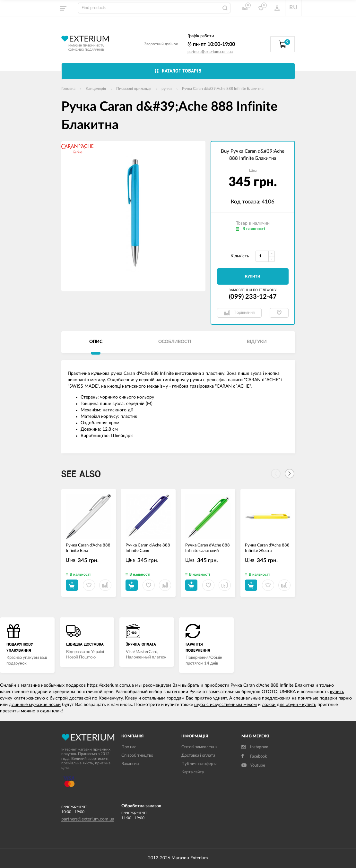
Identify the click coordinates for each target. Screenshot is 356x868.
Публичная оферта (199, 764)
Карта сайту (193, 772)
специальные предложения (262, 698)
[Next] (290, 474)
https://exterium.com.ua (110, 685)
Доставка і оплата (198, 756)
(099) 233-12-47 (253, 297)
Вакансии (130, 764)
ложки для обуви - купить (289, 705)
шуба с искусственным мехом (226, 705)
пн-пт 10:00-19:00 (211, 44)
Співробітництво (137, 756)
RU (293, 8)
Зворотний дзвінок (161, 44)
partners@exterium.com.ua (210, 52)
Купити (253, 276)
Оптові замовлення (199, 747)
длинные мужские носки (35, 705)
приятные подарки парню (325, 698)
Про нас (129, 747)
